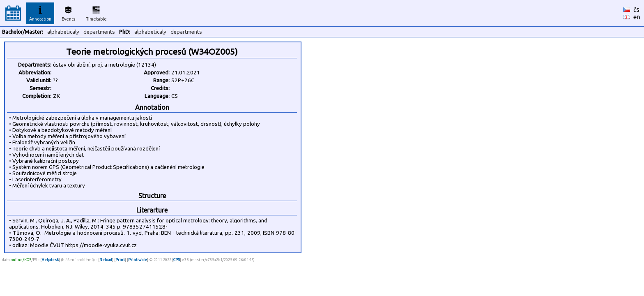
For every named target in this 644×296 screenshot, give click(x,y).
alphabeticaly (63, 32)
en (637, 17)
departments (99, 32)
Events (68, 12)
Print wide (138, 260)
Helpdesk (50, 260)
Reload (106, 260)
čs (636, 9)
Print (120, 260)
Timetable (96, 12)
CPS (177, 260)
